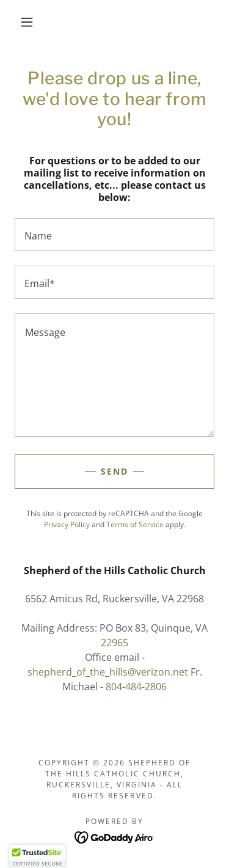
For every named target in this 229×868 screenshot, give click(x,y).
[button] (27, 22)
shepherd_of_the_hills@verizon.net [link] (108, 672)
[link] (114, 836)
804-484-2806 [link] (136, 687)
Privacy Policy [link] (67, 524)
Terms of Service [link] (135, 524)
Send (114, 471)
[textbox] (114, 235)
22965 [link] (114, 643)
